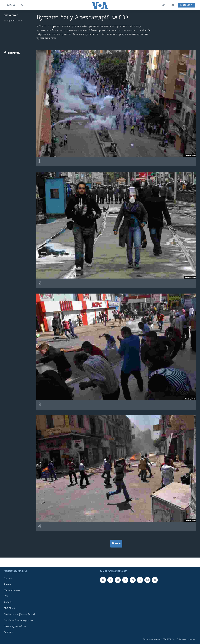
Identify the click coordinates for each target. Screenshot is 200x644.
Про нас (8, 579)
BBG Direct (9, 608)
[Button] (12, 53)
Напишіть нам (12, 591)
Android (8, 602)
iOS (6, 596)
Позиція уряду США (15, 626)
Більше (116, 544)
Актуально (11, 16)
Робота (7, 585)
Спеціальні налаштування (18, 620)
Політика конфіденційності (19, 614)
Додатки (8, 632)
